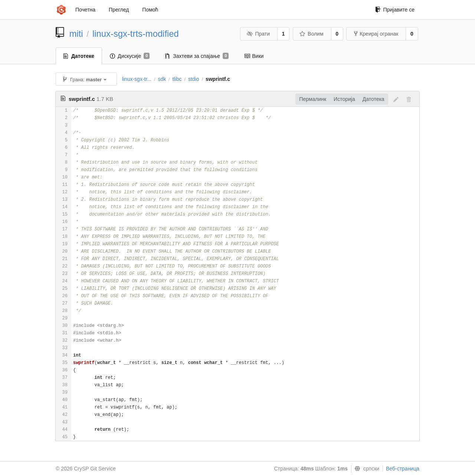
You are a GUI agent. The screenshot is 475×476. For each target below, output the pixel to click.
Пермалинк (313, 99)
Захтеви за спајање (197, 56)
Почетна (85, 10)
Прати (258, 34)
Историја (344, 99)
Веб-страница (403, 469)
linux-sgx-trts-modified (136, 34)
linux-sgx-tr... (137, 79)
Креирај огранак (376, 34)
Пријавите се (395, 10)
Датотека (374, 99)
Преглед (119, 10)
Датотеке (79, 56)
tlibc (177, 79)
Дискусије (130, 56)
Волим (312, 34)
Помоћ (150, 10)
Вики (254, 56)
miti (76, 34)
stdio (194, 79)
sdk (162, 79)
